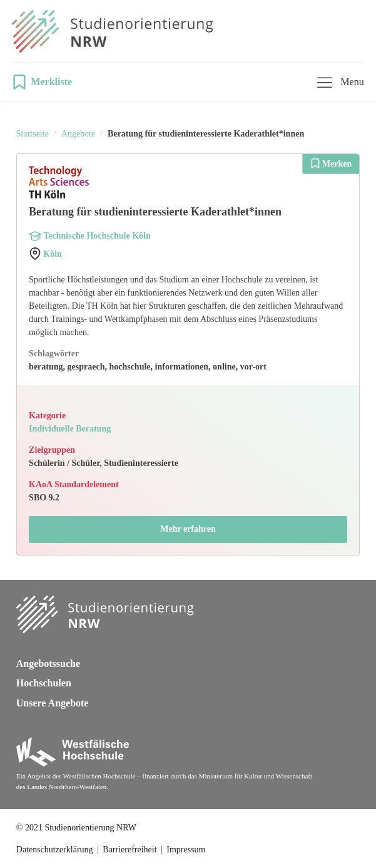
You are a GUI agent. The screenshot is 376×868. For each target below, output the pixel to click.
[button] (46, 82)
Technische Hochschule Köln (97, 236)
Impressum (186, 850)
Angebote (78, 134)
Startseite (33, 134)
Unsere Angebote (53, 703)
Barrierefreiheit (130, 850)
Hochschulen (44, 683)
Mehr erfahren (188, 529)
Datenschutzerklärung (55, 850)
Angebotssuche (48, 664)
